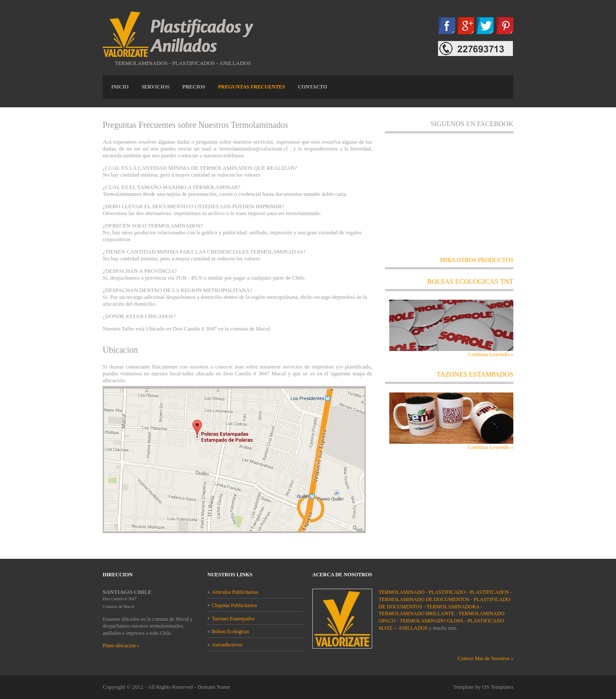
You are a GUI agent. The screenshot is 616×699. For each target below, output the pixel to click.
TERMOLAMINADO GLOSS (431, 621)
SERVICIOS (156, 87)
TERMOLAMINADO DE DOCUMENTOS (424, 599)
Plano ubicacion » (121, 646)
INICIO (120, 87)
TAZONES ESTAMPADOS (475, 374)
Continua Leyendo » (491, 354)
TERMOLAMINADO (401, 592)
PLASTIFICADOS (489, 592)
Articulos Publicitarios (235, 592)
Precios (194, 87)
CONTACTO (312, 87)
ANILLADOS (413, 628)
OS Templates (498, 687)
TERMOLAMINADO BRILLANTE (416, 613)
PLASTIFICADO (447, 592)
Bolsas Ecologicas (231, 631)
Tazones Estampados (233, 619)
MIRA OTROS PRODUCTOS (477, 260)
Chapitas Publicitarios (234, 605)
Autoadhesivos (227, 645)
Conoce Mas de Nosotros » (486, 658)
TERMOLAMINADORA (453, 607)
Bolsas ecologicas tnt (471, 282)
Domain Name (213, 687)
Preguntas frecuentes (252, 87)
